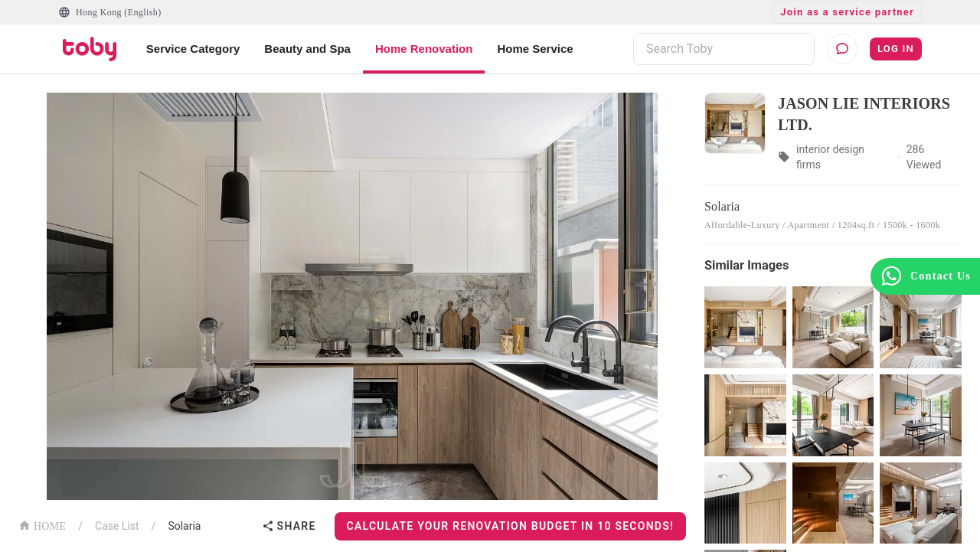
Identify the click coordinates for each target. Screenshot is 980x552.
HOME (42, 525)
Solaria (184, 526)
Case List (117, 526)
